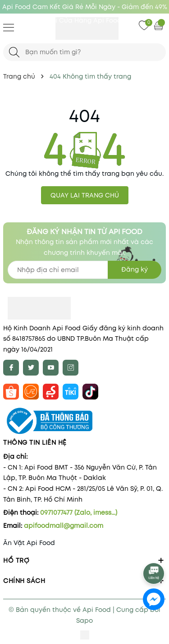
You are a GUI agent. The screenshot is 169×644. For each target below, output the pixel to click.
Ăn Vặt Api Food (29, 543)
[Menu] (9, 27)
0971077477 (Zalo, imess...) (79, 512)
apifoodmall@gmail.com (64, 526)
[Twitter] (31, 368)
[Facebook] (11, 368)
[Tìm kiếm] (14, 52)
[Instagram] (71, 368)
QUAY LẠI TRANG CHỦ (85, 195)
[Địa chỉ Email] (84, 270)
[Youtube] (51, 368)
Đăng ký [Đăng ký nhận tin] (135, 269)
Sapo (84, 620)
